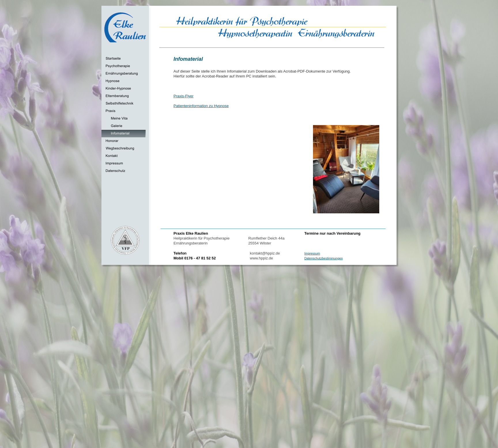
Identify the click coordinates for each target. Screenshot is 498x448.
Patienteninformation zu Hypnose (201, 106)
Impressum (312, 253)
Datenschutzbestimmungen (323, 258)
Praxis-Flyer (183, 96)
